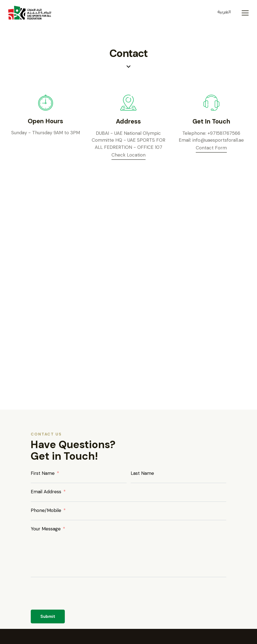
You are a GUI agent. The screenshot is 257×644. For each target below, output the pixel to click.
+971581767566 (224, 133)
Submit (48, 616)
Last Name (142, 473)
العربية (224, 13)
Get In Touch (211, 121)
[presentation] (72, 596)
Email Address (46, 492)
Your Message (46, 529)
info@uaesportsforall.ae (218, 140)
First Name (43, 473)
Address (128, 121)
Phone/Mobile (46, 510)
